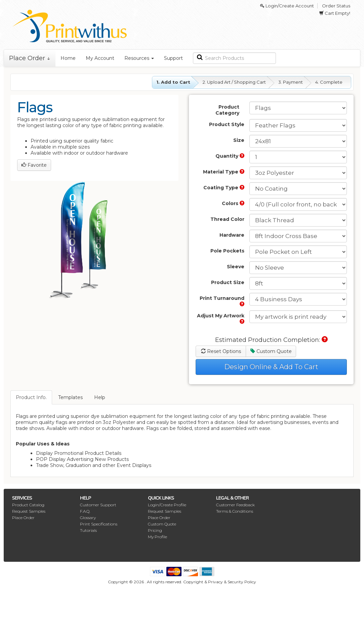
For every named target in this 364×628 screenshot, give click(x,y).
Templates (70, 397)
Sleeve (236, 267)
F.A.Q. (85, 511)
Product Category (227, 110)
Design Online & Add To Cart (271, 367)
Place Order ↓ (30, 58)
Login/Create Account (287, 6)
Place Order (23, 518)
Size (239, 140)
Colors (233, 203)
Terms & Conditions (235, 511)
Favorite (34, 165)
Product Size (228, 282)
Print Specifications (99, 524)
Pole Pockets (227, 251)
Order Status (336, 6)
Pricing (155, 530)
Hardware (232, 235)
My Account (100, 58)
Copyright (193, 582)
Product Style (227, 124)
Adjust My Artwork (221, 318)
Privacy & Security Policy (232, 582)
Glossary (88, 518)
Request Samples (29, 511)
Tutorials (88, 530)
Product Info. (31, 397)
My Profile (157, 537)
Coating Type (224, 188)
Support (173, 58)
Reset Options (221, 351)
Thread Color (227, 219)
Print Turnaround (222, 301)
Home (68, 58)
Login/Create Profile (167, 505)
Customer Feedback (235, 505)
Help (100, 397)
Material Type (224, 172)
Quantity (230, 156)
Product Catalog (28, 505)
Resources (139, 58)
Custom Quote (271, 351)
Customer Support (98, 505)
